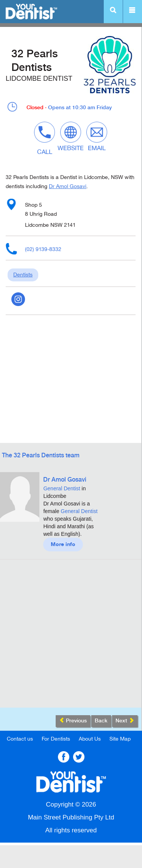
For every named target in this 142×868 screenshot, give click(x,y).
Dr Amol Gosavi (68, 186)
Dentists (23, 275)
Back (101, 721)
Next (125, 720)
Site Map (120, 739)
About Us (90, 739)
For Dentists (56, 739)
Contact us (20, 739)
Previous (73, 720)
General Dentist (62, 488)
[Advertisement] (71, 636)
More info (63, 545)
